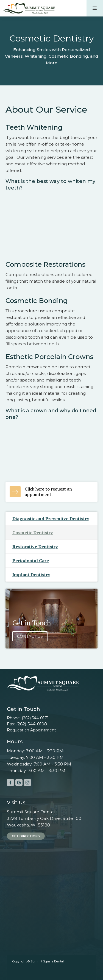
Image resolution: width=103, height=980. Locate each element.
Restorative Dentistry (35, 547)
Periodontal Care (31, 561)
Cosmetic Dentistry (33, 533)
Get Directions (26, 836)
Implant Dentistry (31, 575)
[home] (27, 7)
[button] (95, 8)
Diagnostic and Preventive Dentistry (51, 519)
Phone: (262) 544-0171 (28, 718)
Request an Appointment (31, 730)
